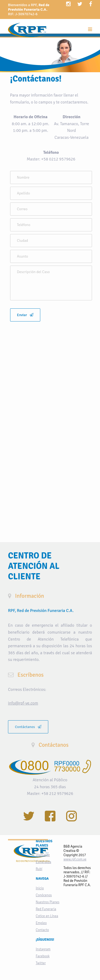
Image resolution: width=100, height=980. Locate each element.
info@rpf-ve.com (23, 703)
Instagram (43, 949)
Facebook (43, 956)
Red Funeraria (46, 909)
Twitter (41, 963)
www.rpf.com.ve (75, 859)
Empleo (41, 923)
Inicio (40, 888)
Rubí (39, 869)
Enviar (25, 315)
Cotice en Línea (47, 916)
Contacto (42, 930)
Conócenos (44, 895)
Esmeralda (43, 862)
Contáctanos (28, 727)
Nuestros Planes (48, 902)
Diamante (43, 855)
